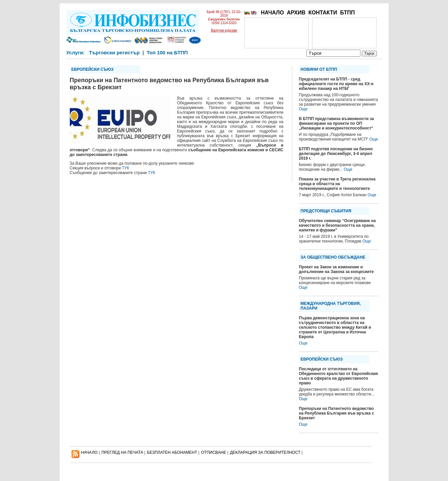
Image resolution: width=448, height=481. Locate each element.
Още (303, 109)
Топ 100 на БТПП (167, 52)
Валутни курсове (224, 30)
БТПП (347, 13)
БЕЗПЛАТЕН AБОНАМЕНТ (172, 452)
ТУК (126, 168)
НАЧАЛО (272, 13)
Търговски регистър (114, 52)
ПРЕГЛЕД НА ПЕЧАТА (122, 452)
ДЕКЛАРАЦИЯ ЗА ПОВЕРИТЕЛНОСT (265, 452)
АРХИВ (296, 13)
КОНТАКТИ (323, 13)
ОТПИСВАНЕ (214, 452)
